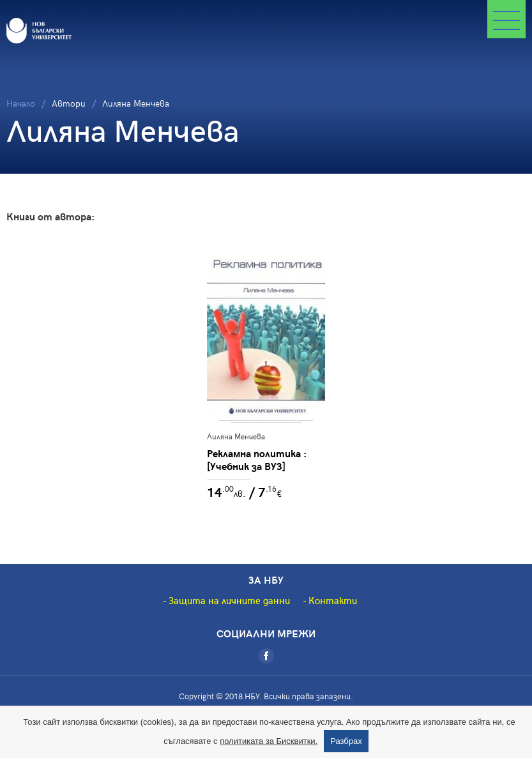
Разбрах (346, 741)
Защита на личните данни (229, 600)
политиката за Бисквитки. (269, 741)
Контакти (333, 600)
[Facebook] (266, 656)
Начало (21, 103)
